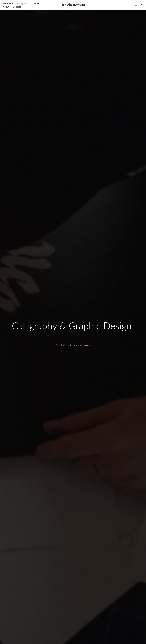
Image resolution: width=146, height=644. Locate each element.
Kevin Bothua (74, 5)
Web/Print (8, 3)
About (6, 7)
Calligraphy (23, 3)
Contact (17, 7)
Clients (36, 3)
